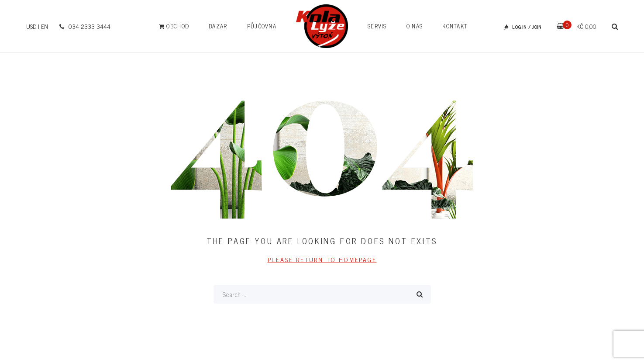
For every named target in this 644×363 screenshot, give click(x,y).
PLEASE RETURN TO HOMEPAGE (322, 259)
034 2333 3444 (84, 26)
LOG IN (519, 27)
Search (420, 294)
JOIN (537, 27)
